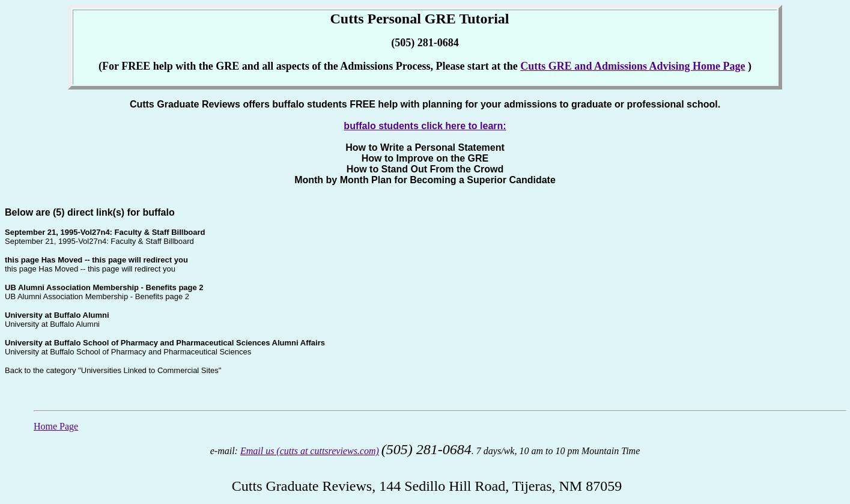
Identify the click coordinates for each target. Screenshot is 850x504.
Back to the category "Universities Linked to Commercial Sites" (113, 370)
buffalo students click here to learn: (425, 126)
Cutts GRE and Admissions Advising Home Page (633, 66)
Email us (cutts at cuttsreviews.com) (310, 451)
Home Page (56, 426)
